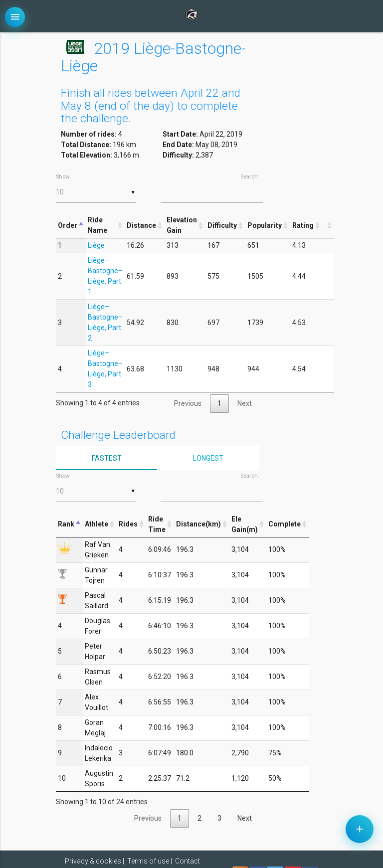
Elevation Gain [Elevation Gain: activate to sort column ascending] (182, 225)
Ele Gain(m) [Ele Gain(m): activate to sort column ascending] (245, 524)
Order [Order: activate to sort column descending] (68, 225)
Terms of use (148, 861)
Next (245, 403)
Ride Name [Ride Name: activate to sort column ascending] (97, 225)
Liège (96, 245)
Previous (188, 403)
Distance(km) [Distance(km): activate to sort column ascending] (198, 524)
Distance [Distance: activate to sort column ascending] (141, 225)
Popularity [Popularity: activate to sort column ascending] (265, 225)
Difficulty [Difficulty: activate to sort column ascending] (222, 225)
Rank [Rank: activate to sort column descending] (66, 524)
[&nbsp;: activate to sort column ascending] (328, 226)
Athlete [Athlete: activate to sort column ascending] (96, 524)
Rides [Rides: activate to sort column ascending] (128, 524)
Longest (208, 458)
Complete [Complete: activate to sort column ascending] (285, 524)
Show (96, 188)
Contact (188, 861)
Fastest (107, 458)
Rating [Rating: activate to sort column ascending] (303, 225)
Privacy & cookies (93, 861)
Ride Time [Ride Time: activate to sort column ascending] (157, 524)
